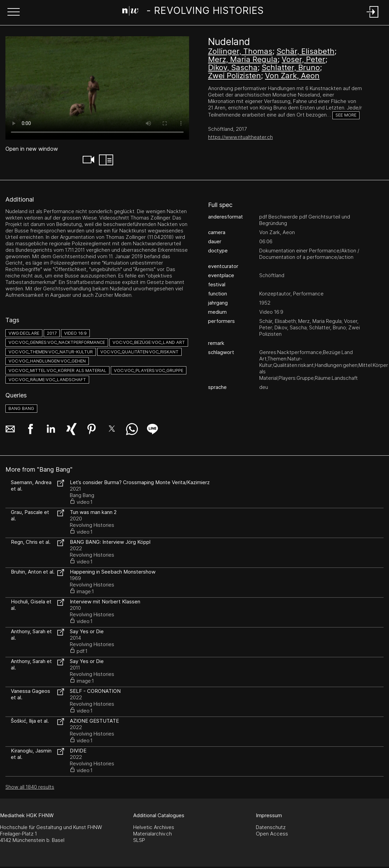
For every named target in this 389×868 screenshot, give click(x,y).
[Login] (373, 18)
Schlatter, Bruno (291, 67)
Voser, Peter (303, 59)
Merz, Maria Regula (243, 59)
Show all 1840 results (30, 787)
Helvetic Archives (154, 827)
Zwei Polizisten (234, 76)
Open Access (272, 834)
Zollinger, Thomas (240, 51)
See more (346, 115)
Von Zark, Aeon (292, 76)
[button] (14, 13)
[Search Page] (193, 12)
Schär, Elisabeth (305, 51)
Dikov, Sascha (233, 67)
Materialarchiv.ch (152, 834)
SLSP (139, 840)
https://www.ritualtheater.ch (240, 137)
